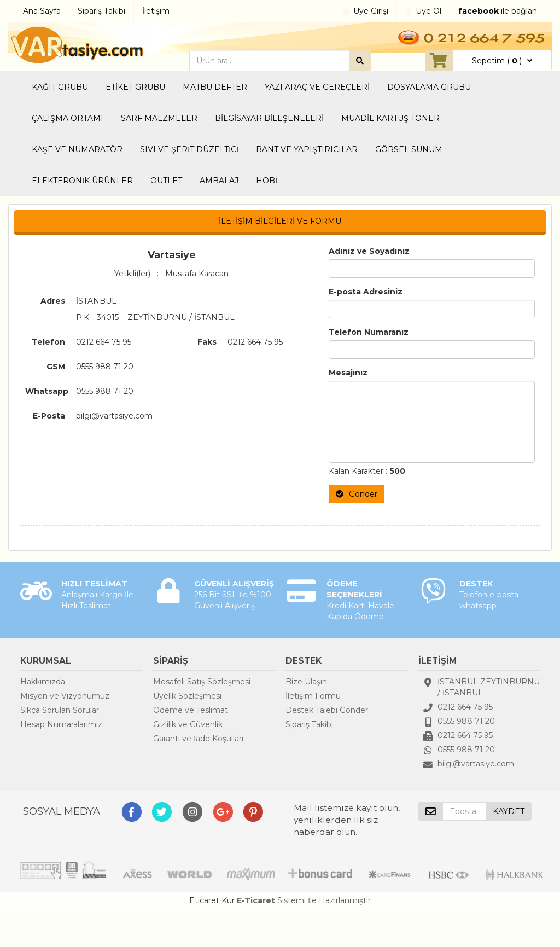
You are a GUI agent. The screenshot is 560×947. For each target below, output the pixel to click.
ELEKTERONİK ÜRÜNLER (82, 181)
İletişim (156, 11)
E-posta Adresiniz (366, 292)
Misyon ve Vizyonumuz (65, 696)
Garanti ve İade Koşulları (198, 739)
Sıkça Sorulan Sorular (60, 710)
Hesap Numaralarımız (61, 724)
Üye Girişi (371, 11)
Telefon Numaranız (369, 332)
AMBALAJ (219, 181)
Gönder (357, 494)
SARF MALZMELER (159, 118)
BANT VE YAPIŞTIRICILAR (307, 149)
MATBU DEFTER (215, 87)
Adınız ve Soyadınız (369, 251)
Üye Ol (428, 11)
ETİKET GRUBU (135, 87)
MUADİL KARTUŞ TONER (390, 118)
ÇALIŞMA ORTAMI (68, 118)
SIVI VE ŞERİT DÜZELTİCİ (189, 149)
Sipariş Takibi (101, 11)
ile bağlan (498, 11)
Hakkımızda (43, 682)
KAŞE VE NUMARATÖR (77, 149)
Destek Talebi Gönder (327, 710)
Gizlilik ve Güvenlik (188, 724)
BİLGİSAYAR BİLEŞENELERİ (269, 118)
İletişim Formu (313, 696)
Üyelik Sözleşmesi (187, 696)
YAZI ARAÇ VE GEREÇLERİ (317, 87)
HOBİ (267, 181)
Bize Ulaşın (306, 682)
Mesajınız (348, 373)
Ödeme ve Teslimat (191, 710)
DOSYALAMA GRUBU (429, 87)
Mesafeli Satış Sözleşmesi (202, 682)
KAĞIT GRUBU (60, 87)
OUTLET (166, 181)
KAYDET (509, 811)
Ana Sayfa (42, 11)
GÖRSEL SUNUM (409, 149)
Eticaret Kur (212, 900)
